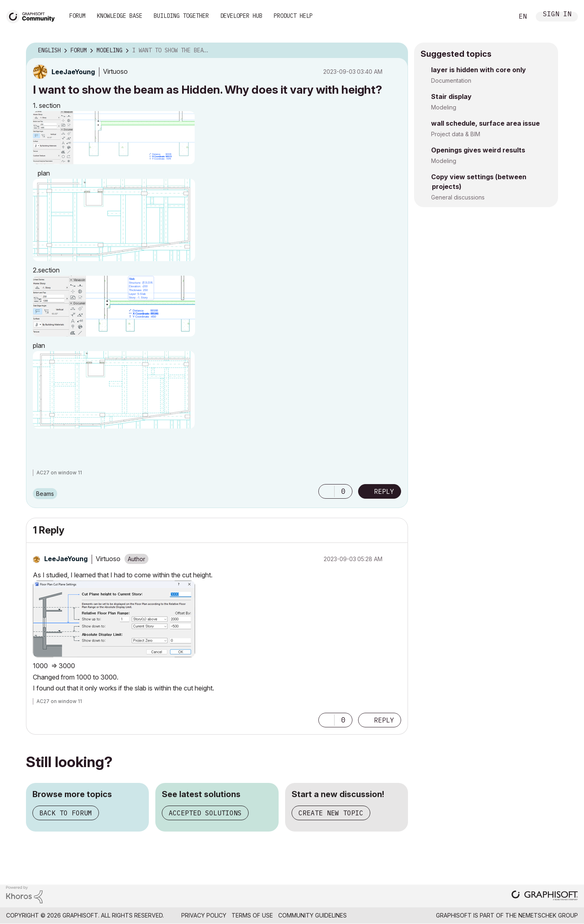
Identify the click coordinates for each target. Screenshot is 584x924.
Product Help (293, 16)
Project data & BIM (456, 134)
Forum (77, 16)
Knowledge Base (120, 16)
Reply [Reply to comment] (384, 720)
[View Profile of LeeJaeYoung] (73, 72)
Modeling (444, 107)
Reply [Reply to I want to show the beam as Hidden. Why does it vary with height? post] (384, 491)
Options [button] (397, 51)
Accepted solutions (205, 813)
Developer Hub (241, 16)
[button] (114, 138)
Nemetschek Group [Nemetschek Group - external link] (548, 915)
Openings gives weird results (478, 150)
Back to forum (66, 813)
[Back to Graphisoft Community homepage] (33, 16)
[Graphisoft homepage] (545, 896)
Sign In (557, 15)
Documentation (451, 80)
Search (498, 17)
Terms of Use (252, 915)
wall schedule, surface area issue (485, 123)
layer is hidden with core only (479, 70)
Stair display (451, 96)
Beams (45, 494)
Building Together (181, 16)
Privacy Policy (204, 915)
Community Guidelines (312, 915)
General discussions (458, 197)
